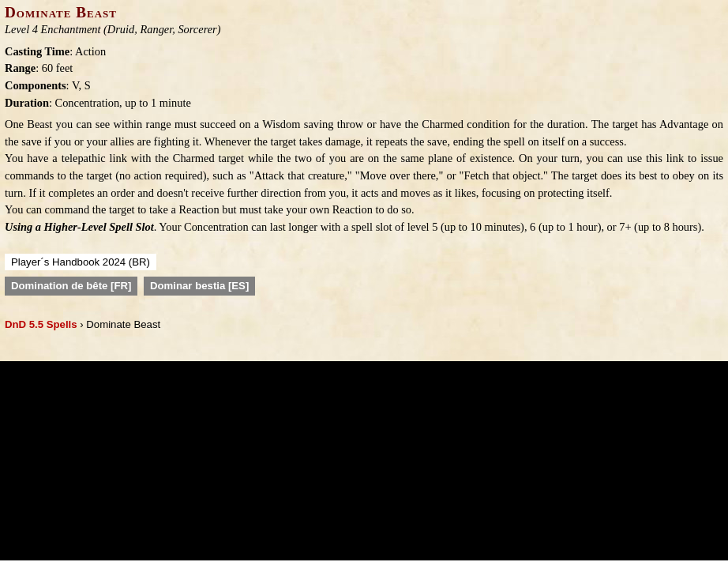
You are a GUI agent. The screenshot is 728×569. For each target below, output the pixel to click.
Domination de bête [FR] (71, 286)
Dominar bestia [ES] (199, 286)
